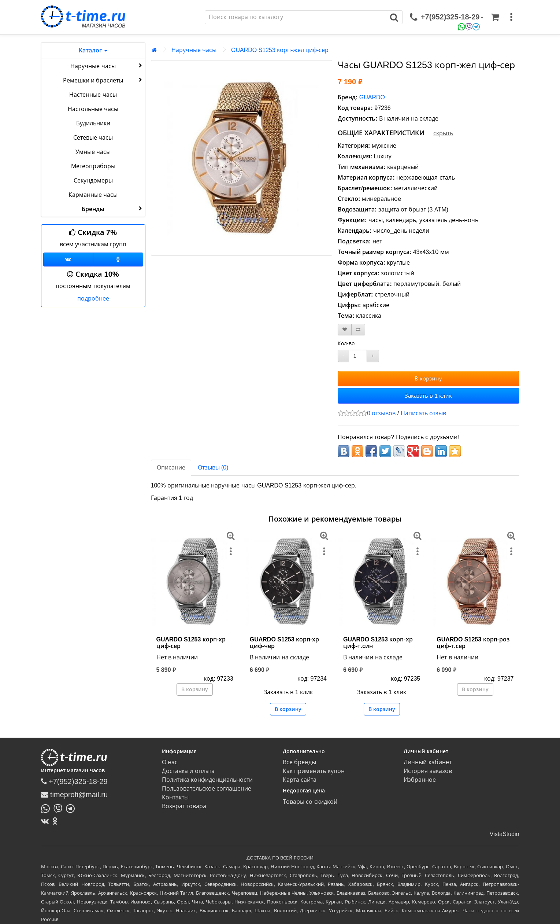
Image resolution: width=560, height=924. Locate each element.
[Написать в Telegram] (72, 808)
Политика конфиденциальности (207, 780)
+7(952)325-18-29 (74, 781)
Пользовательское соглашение (207, 789)
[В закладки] (345, 330)
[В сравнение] (358, 330)
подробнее (93, 299)
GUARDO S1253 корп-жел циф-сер (280, 50)
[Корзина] (495, 17)
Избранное (420, 780)
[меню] (511, 17)
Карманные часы (93, 195)
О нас (170, 762)
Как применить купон (314, 771)
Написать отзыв (423, 413)
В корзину (428, 378)
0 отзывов (381, 413)
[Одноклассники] (118, 259)
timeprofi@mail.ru (75, 795)
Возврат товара (184, 806)
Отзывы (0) (213, 467)
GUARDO (372, 97)
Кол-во (346, 343)
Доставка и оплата (188, 771)
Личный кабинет (427, 762)
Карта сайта (300, 780)
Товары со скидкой (310, 802)
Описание (171, 467)
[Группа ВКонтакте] (68, 259)
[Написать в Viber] (60, 808)
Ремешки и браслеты (103, 80)
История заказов (428, 771)
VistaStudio (505, 834)
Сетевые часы (93, 138)
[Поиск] (296, 17)
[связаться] (446, 17)
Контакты (175, 797)
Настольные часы (93, 109)
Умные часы (93, 152)
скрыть (443, 133)
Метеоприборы (93, 166)
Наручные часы (107, 66)
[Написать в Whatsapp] (47, 808)
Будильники (93, 123)
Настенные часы (93, 95)
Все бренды (299, 762)
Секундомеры (93, 181)
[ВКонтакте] (47, 821)
